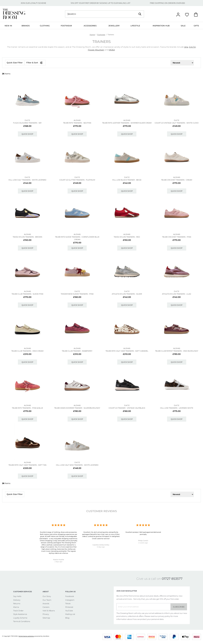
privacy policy (164, 616)
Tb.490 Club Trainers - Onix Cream (27, 351)
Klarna (16, 607)
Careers (46, 607)
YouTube (69, 611)
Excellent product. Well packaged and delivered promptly (143, 533)
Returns (17, 603)
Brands (26, 26)
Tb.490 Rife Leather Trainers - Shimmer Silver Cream (127, 123)
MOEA (112, 50)
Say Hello (17, 596)
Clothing (45, 26)
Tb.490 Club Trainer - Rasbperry (77, 351)
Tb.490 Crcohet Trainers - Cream (177, 180)
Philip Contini (143, 541)
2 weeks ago (143, 543)
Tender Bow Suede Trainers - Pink (77, 294)
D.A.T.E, (193, 47)
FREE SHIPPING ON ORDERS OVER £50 (167, 3)
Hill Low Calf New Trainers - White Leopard (77, 465)
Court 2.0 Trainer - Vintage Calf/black (127, 408)
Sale (183, 26)
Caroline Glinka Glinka (101, 545)
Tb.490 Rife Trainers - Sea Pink (77, 123)
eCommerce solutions (26, 636)
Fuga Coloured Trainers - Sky (27, 123)
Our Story (47, 596)
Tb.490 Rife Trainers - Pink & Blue (27, 408)
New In (8, 26)
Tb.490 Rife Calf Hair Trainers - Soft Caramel (127, 351)
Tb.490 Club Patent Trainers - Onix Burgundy (177, 351)
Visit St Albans (49, 611)
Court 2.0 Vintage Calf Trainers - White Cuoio (177, 123)
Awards (46, 603)
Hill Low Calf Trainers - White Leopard (27, 180)
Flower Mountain (96, 50)
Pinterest (69, 607)
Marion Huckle (59, 560)
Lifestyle (135, 26)
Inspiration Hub (161, 26)
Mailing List (70, 614)
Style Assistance (20, 614)
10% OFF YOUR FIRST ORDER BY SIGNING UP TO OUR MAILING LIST (100, 3)
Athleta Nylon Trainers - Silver (127, 294)
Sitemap (46, 618)
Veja (186, 47)
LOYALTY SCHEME (38, 3)
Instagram (70, 600)
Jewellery (114, 26)
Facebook (70, 596)
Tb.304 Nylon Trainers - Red (127, 237)
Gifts (196, 26)
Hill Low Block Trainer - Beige (127, 180)
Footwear (66, 26)
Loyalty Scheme (20, 618)
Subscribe (179, 607)
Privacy (46, 614)
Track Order (18, 611)
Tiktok (68, 603)
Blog (67, 618)
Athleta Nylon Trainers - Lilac (177, 294)
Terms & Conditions (22, 621)
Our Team (47, 600)
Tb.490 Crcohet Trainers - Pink (177, 237)
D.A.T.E (27, 120)
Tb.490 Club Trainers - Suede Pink (27, 294)
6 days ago (101, 547)
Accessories (90, 26)
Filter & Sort (35, 63)
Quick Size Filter (15, 63)
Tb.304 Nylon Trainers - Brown (27, 237)
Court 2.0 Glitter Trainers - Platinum (77, 180)
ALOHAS (77, 120)
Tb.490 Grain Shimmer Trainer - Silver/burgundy (77, 408)
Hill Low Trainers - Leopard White (177, 408)
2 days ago (58, 562)
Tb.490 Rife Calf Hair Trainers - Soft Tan (27, 465)
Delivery (17, 600)
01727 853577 (172, 579)
